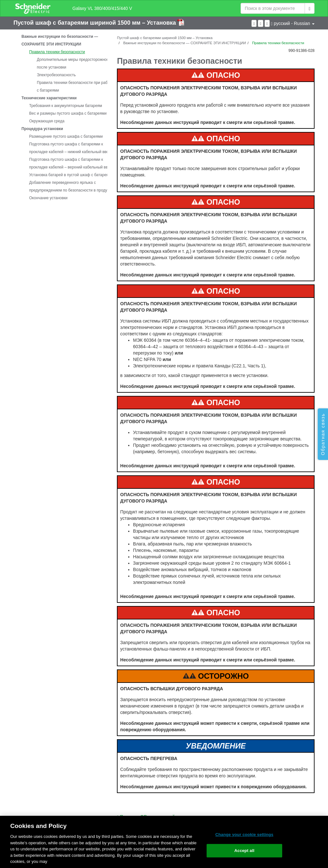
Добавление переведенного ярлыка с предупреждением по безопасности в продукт (70, 186)
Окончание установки (48, 198)
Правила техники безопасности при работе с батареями (75, 86)
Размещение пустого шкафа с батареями (66, 136)
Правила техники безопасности (57, 52)
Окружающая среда (47, 121)
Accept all (245, 851)
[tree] (60, 117)
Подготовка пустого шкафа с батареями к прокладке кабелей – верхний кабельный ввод (71, 163)
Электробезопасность (56, 75)
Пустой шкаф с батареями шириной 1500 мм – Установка (95, 23)
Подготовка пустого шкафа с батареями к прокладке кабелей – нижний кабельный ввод (70, 148)
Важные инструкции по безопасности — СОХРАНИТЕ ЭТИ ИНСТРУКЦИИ (60, 40)
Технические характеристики (49, 98)
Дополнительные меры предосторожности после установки (75, 63)
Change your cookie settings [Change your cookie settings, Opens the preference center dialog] (244, 835)
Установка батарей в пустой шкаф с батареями (71, 175)
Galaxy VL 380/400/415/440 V (102, 8)
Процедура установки (42, 129)
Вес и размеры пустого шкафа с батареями (68, 113)
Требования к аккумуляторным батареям (66, 106)
